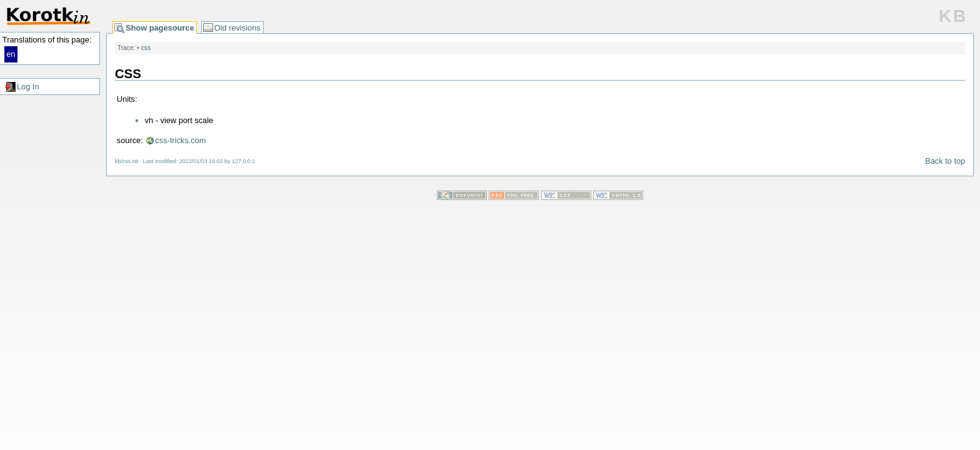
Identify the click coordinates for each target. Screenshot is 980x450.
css (146, 48)
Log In (28, 87)
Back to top (945, 161)
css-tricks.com (180, 140)
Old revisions (237, 28)
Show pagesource (160, 28)
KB (953, 16)
